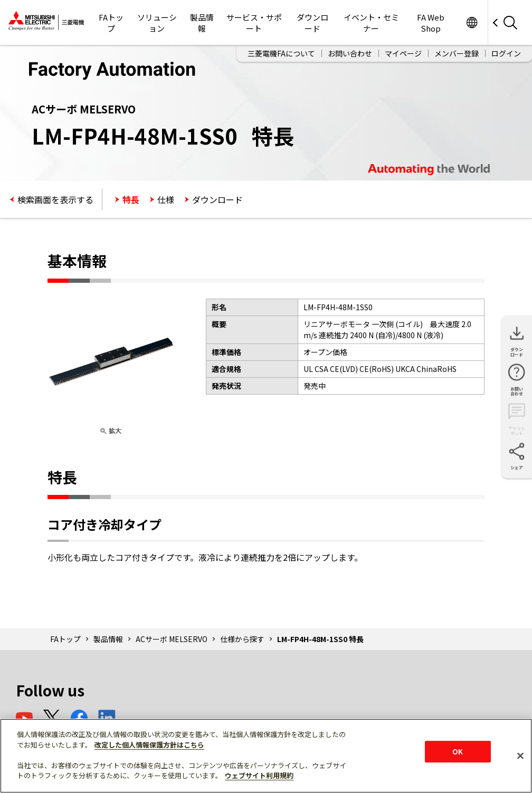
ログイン (506, 53)
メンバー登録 (457, 53)
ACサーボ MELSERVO (172, 639)
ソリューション (157, 23)
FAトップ (111, 23)
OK (458, 752)
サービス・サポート (254, 23)
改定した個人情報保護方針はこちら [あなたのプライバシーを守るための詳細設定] (149, 745)
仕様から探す (242, 639)
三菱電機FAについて (281, 53)
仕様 (166, 199)
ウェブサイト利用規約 (259, 775)
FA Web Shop (431, 23)
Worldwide (472, 22)
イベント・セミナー (371, 23)
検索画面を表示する (55, 199)
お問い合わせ (350, 53)
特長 (131, 199)
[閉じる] (520, 756)
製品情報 (202, 23)
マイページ (403, 53)
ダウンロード (312, 23)
